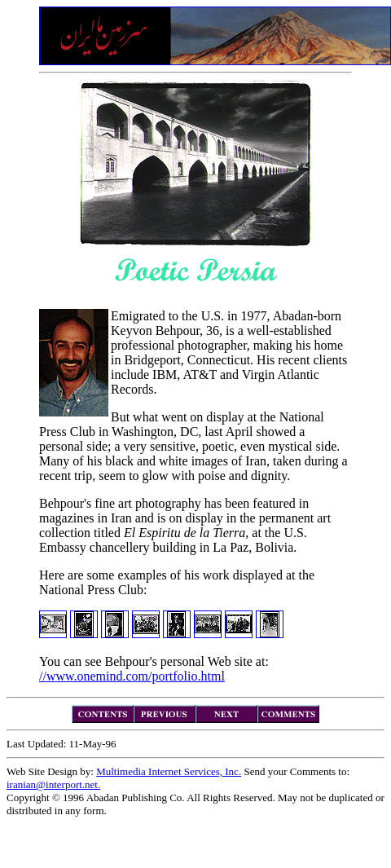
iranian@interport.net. (53, 784)
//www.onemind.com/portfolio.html (132, 676)
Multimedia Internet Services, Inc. (169, 771)
